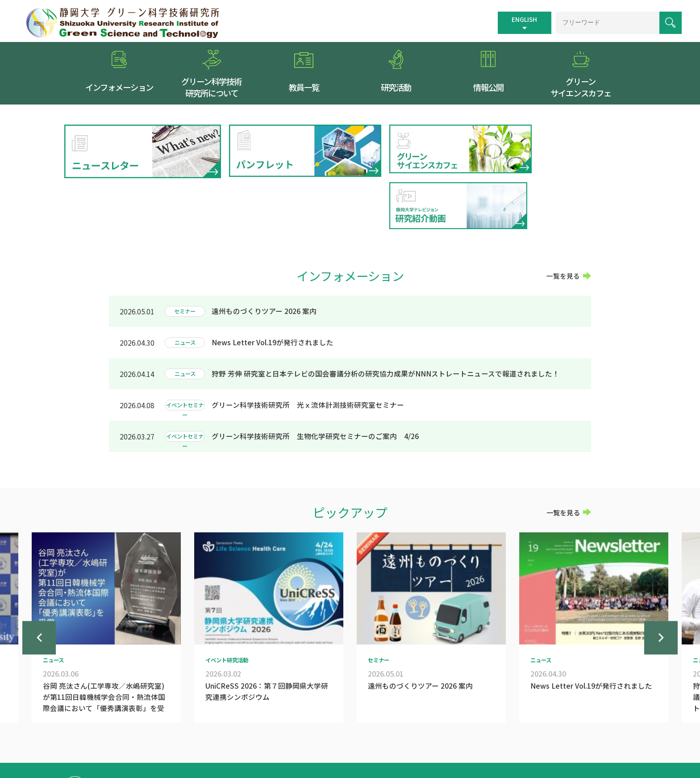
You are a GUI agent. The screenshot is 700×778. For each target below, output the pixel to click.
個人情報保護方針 (502, 734)
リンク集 (458, 734)
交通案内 (382, 734)
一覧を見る (563, 221)
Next (661, 592)
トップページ (344, 734)
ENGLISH (523, 19)
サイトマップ (420, 734)
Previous (39, 592)
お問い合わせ (552, 734)
